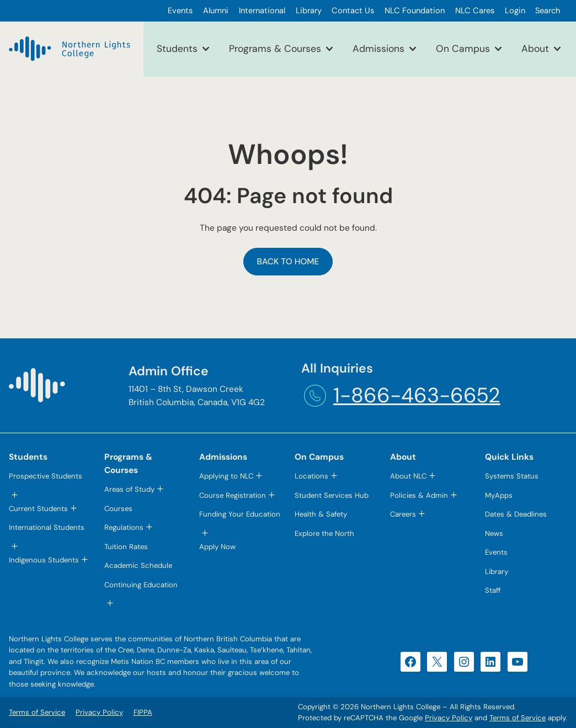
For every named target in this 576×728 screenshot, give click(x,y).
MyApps (499, 495)
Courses (118, 509)
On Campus (463, 49)
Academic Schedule (138, 565)
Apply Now (217, 547)
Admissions (378, 49)
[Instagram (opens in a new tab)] (464, 662)
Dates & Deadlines (516, 514)
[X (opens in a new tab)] (437, 662)
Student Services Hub (332, 495)
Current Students (38, 509)
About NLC (408, 476)
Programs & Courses (275, 49)
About (535, 49)
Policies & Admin (419, 495)
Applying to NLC (226, 476)
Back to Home (288, 262)
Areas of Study (129, 489)
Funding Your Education (240, 514)
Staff (493, 590)
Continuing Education (141, 585)
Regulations (124, 527)
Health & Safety (321, 514)
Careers (403, 514)
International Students (47, 527)
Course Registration (233, 495)
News (494, 533)
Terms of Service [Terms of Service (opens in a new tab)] (518, 718)
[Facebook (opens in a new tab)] (410, 662)
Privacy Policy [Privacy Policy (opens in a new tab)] (449, 718)
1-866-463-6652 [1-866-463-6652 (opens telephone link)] (417, 395)
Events (496, 552)
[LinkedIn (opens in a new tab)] (490, 662)
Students (177, 49)
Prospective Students (46, 476)
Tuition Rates (126, 547)
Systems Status (512, 476)
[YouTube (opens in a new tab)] (518, 662)
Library (497, 572)
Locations (311, 476)
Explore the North (324, 533)
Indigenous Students (44, 560)
